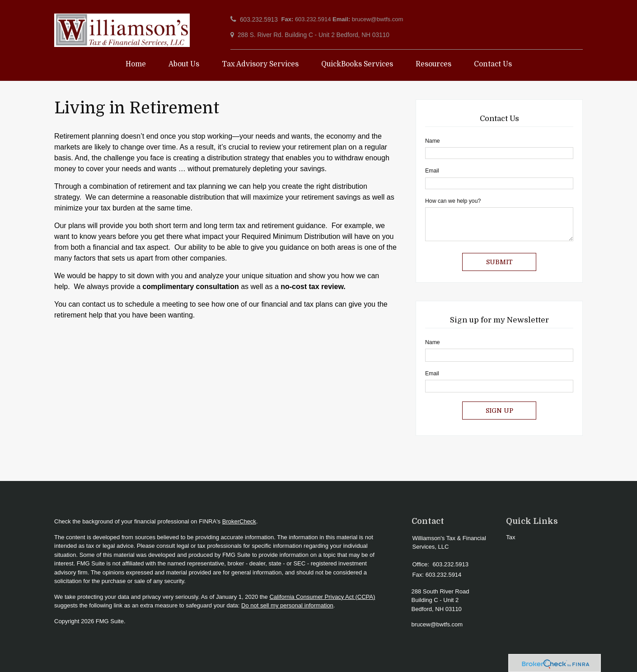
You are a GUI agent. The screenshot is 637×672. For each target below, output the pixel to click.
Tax (511, 537)
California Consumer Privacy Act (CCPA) (322, 597)
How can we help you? (453, 201)
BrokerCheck (239, 521)
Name (433, 141)
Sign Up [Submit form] (499, 411)
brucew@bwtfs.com (378, 19)
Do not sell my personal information (287, 605)
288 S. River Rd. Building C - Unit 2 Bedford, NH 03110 (314, 35)
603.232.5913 (259, 20)
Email (432, 171)
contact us (99, 304)
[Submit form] (499, 262)
